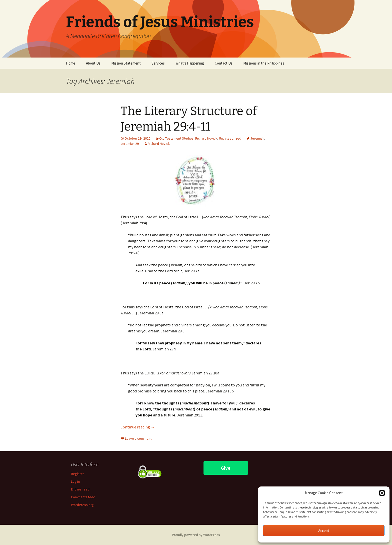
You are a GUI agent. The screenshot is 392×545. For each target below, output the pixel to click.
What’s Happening (190, 63)
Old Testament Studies (176, 138)
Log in (75, 481)
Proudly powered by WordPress (196, 535)
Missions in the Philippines (264, 63)
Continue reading (138, 427)
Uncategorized (230, 138)
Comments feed (83, 497)
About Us (93, 63)
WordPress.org (82, 505)
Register (77, 474)
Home (71, 63)
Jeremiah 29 (130, 144)
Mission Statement (126, 63)
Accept (324, 531)
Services (158, 63)
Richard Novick (206, 138)
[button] (382, 493)
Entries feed (80, 489)
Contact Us (224, 63)
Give (226, 468)
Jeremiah (257, 138)
